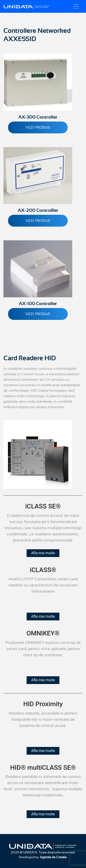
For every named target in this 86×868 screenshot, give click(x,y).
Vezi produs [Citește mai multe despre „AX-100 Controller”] (38, 314)
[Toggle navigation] (76, 6)
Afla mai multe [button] (43, 553)
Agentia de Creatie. (54, 857)
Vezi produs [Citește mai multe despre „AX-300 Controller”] (38, 127)
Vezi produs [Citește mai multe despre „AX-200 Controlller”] (38, 221)
